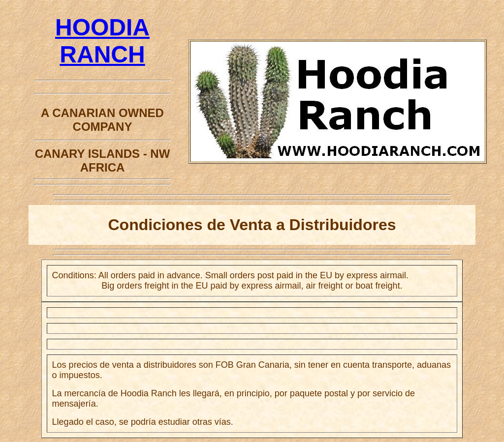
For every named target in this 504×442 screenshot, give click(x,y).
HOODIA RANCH (102, 54)
